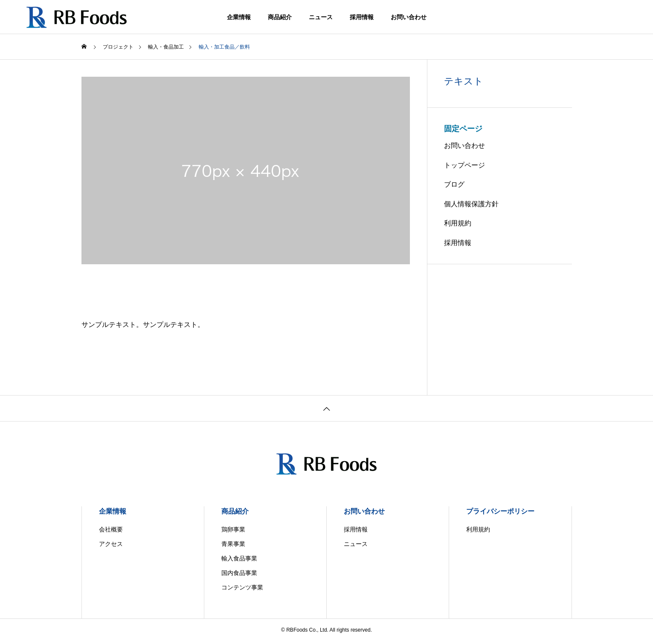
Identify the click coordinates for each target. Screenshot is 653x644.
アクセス (111, 544)
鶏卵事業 (233, 529)
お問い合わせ (409, 17)
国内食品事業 (239, 573)
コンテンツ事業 (242, 587)
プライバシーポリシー (500, 511)
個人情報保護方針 (471, 204)
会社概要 (111, 529)
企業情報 (239, 17)
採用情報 (362, 17)
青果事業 (233, 544)
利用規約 (458, 223)
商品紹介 (280, 17)
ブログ (454, 184)
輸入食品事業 (239, 558)
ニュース (321, 17)
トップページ (464, 165)
